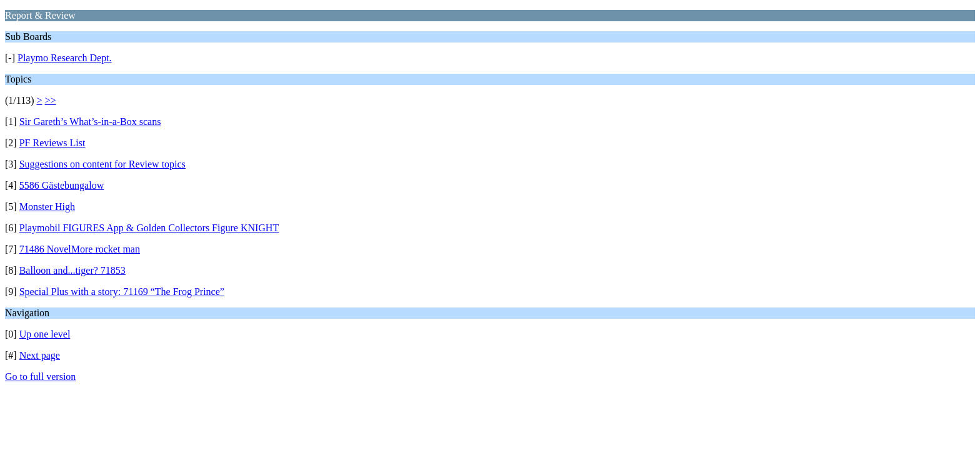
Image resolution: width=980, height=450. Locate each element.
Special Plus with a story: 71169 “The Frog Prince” (122, 292)
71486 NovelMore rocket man (80, 249)
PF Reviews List (52, 143)
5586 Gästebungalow (62, 185)
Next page (40, 355)
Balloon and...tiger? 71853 (72, 270)
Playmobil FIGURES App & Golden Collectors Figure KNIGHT (149, 228)
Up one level (45, 334)
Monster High (47, 207)
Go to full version (40, 377)
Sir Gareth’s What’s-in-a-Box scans (90, 122)
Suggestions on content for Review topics (102, 164)
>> (51, 100)
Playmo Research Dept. (65, 58)
